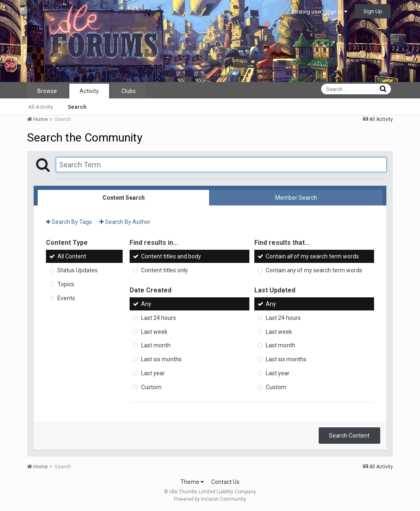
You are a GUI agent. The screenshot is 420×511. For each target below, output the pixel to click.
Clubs (129, 91)
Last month (156, 345)
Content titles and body (171, 256)
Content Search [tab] (124, 198)
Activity (89, 91)
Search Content (349, 436)
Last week (154, 331)
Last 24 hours (159, 318)
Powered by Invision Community (210, 499)
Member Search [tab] (296, 198)
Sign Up (373, 11)
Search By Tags (69, 222)
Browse (47, 91)
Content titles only (164, 270)
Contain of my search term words (312, 256)
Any (146, 304)
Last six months (161, 359)
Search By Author (125, 222)
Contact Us (225, 482)
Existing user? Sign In (320, 12)
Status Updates (78, 270)
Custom (151, 387)
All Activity (41, 107)
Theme (192, 482)
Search (77, 107)
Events (66, 298)
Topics (66, 284)
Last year (153, 373)
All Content (72, 256)
